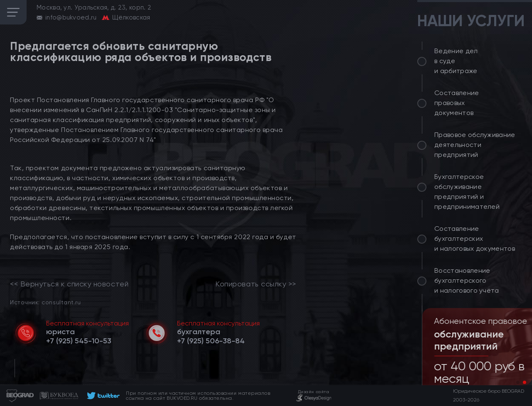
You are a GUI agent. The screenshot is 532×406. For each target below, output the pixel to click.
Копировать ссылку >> (256, 284)
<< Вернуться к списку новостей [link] (69, 284)
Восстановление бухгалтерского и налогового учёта (467, 280)
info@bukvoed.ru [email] (71, 17)
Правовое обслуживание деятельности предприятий (475, 145)
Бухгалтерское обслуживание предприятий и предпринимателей (467, 192)
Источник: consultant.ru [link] (45, 302)
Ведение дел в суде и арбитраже (456, 61)
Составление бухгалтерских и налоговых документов (475, 238)
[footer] (102, 396)
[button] (518, 382)
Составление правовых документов (457, 103)
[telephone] (79, 341)
